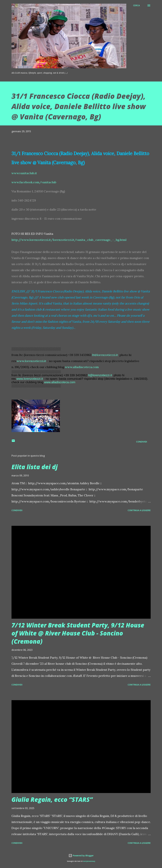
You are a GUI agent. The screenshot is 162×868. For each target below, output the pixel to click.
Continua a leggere (139, 510)
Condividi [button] (142, 442)
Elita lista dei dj (35, 467)
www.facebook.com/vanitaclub (34, 182)
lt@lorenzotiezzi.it (105, 355)
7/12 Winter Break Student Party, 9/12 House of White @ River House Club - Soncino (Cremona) (78, 633)
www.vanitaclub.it (24, 173)
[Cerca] (136, 5)
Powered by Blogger (81, 856)
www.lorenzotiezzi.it (31, 361)
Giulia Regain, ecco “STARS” (52, 799)
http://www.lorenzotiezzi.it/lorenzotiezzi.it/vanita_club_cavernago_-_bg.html (69, 240)
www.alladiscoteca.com (82, 367)
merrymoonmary (89, 861)
